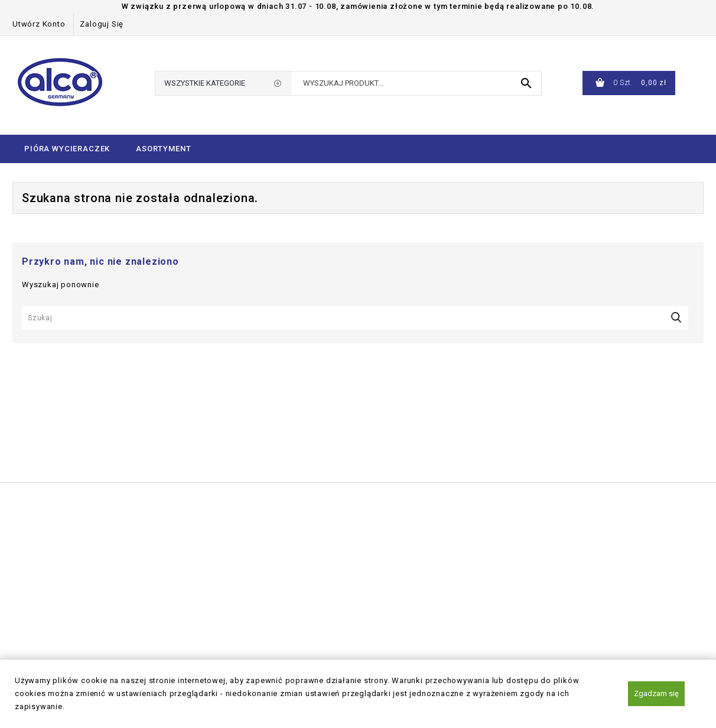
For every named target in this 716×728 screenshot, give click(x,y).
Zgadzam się (656, 693)
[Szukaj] (355, 318)
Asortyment (163, 149)
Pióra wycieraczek (67, 149)
